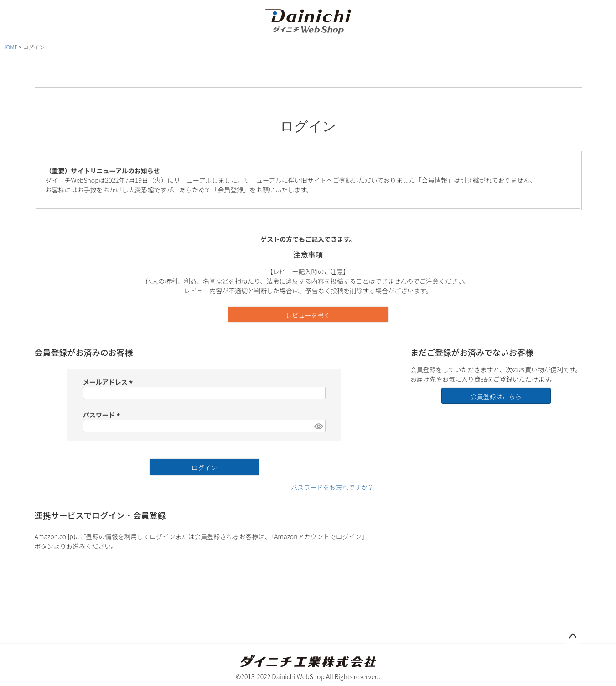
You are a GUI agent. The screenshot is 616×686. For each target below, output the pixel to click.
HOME (10, 47)
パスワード (103, 415)
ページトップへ (573, 636)
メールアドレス (109, 382)
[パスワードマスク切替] (318, 426)
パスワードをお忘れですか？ (332, 487)
